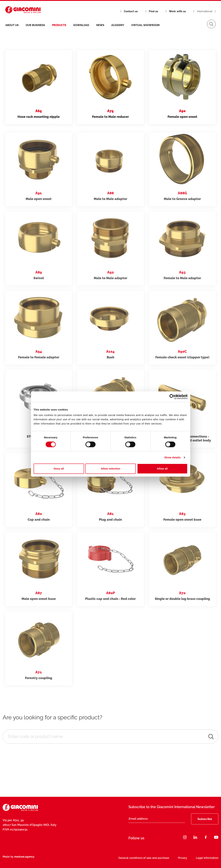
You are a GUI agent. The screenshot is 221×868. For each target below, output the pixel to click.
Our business (35, 25)
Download (81, 25)
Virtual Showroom (145, 25)
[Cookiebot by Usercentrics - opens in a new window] (172, 397)
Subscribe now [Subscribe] (181, 849)
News (100, 25)
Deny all (59, 469)
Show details (172, 457)
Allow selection (110, 469)
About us (12, 25)
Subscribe (205, 819)
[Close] (204, 840)
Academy (118, 25)
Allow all (162, 469)
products (59, 25)
